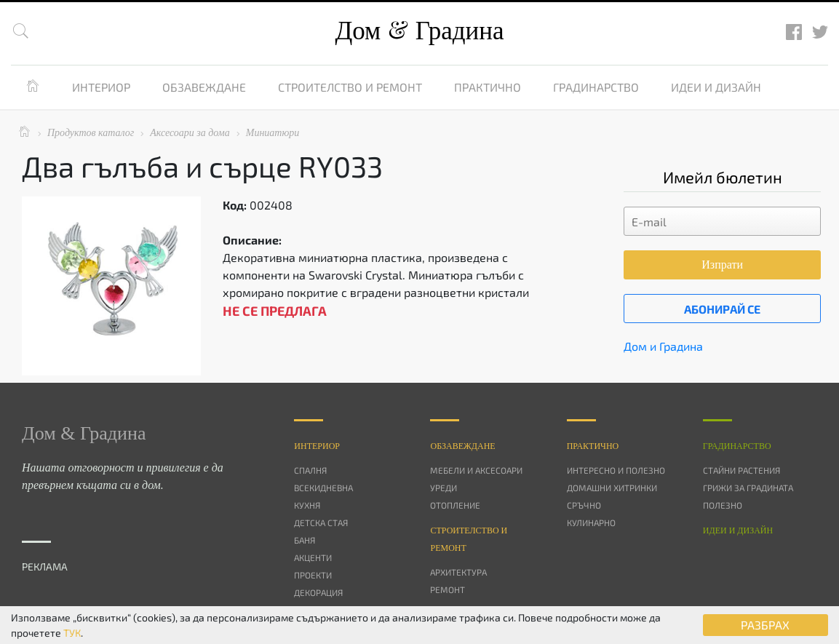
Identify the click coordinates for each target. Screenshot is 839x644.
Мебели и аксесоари (476, 470)
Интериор (101, 87)
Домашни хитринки (612, 488)
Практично (488, 87)
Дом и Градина (663, 346)
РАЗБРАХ (765, 625)
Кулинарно (591, 522)
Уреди (444, 488)
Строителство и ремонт (350, 87)
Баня (305, 540)
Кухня (307, 505)
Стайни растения (741, 470)
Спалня (310, 470)
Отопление (455, 505)
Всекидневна (323, 488)
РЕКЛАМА (45, 567)
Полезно (723, 505)
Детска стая (321, 522)
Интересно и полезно (616, 470)
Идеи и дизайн (716, 87)
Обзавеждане (204, 87)
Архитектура (458, 572)
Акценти (313, 557)
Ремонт (448, 589)
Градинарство (596, 87)
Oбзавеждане (462, 446)
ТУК (72, 633)
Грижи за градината (748, 488)
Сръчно (584, 505)
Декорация (318, 592)
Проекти (313, 575)
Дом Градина (419, 31)
